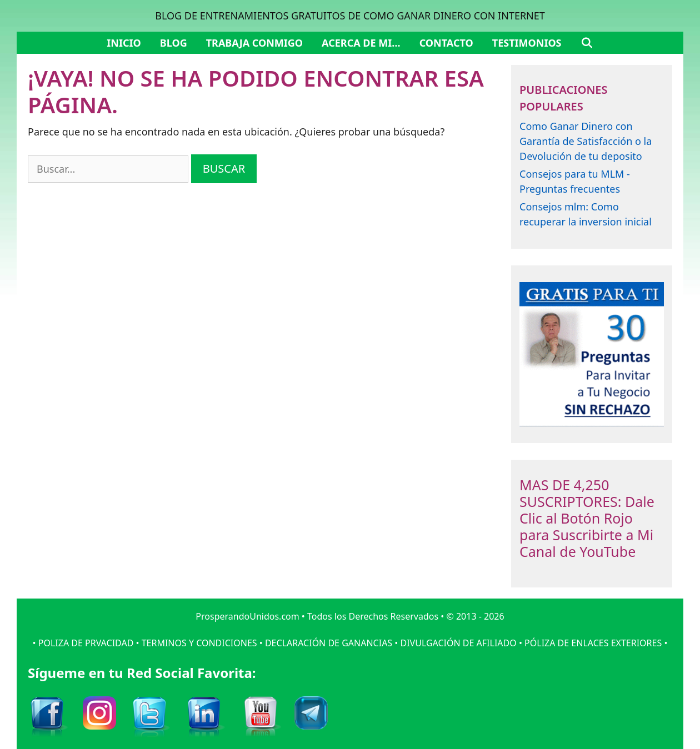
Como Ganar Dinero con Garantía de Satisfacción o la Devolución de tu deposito (586, 141)
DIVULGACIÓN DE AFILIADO (458, 643)
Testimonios (527, 43)
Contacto (446, 43)
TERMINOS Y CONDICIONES (199, 643)
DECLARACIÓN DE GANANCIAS (329, 643)
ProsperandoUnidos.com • (251, 616)
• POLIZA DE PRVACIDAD (83, 643)
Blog (174, 43)
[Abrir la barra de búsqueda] (587, 43)
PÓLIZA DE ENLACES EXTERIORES (593, 643)
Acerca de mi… (361, 43)
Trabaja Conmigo (254, 43)
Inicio (124, 43)
